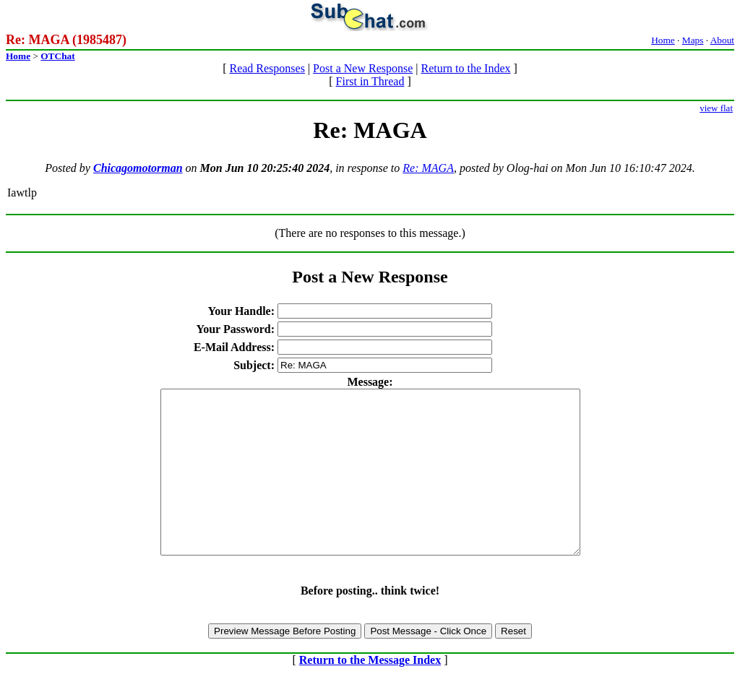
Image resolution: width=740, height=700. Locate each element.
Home (663, 40)
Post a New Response (363, 68)
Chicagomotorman (138, 168)
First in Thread (370, 81)
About (722, 40)
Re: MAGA (428, 168)
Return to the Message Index (370, 692)
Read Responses (267, 68)
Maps (693, 40)
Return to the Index (466, 68)
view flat (716, 108)
